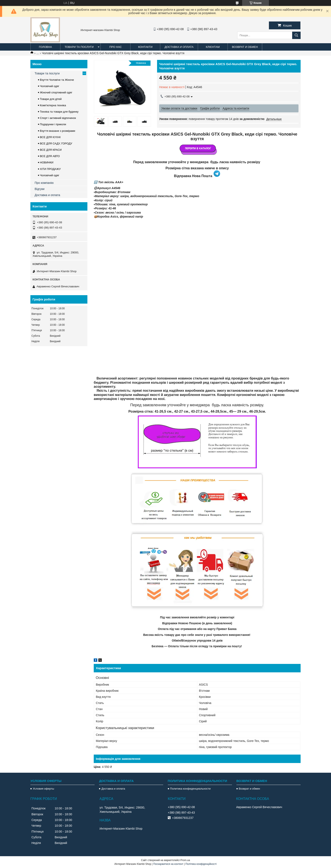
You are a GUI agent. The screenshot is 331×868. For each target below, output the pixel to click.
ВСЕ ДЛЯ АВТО (50, 156)
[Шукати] (296, 35)
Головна (45, 47)
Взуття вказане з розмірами (58, 131)
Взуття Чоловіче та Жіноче (57, 80)
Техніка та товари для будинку (59, 112)
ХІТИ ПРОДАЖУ (50, 169)
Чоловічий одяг (50, 86)
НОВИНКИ (47, 162)
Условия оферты (43, 789)
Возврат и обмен (245, 47)
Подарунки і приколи (53, 124)
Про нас (116, 47)
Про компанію (44, 183)
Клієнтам (213, 47)
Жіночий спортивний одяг (56, 92)
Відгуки (40, 189)
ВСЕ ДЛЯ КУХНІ (50, 137)
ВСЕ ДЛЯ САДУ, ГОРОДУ (56, 143)
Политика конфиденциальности (190, 789)
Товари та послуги (79, 47)
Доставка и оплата (179, 47)
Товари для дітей (51, 99)
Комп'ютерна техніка (53, 105)
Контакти (145, 47)
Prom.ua (185, 860)
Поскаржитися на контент (168, 864)
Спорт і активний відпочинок (58, 118)
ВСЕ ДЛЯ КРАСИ (51, 150)
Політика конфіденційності (201, 864)
